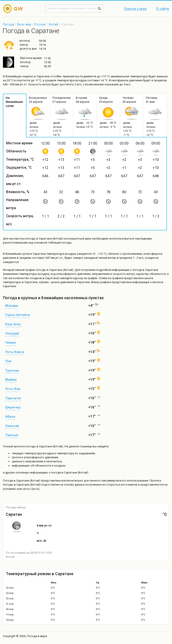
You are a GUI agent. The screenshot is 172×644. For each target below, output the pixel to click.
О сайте (163, 9)
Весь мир (24, 24)
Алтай (53, 24)
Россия (40, 24)
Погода (9, 24)
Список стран (135, 9)
